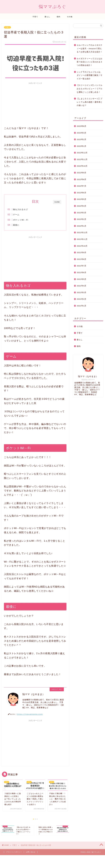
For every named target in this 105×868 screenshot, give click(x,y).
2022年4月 (82, 206)
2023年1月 (82, 146)
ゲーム (16, 215)
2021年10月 (82, 246)
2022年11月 (82, 159)
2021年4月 (82, 286)
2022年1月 (82, 226)
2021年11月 (82, 239)
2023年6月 (82, 126)
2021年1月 (82, 306)
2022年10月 (82, 166)
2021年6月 (82, 273)
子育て (35, 17)
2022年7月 (82, 186)
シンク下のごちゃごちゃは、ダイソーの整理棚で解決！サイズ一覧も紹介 (90, 75)
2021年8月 (82, 259)
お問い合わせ (31, 850)
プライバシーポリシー (14, 850)
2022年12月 (82, 153)
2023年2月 (82, 139)
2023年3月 (82, 133)
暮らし (47, 17)
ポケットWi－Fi (21, 220)
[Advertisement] (35, 104)
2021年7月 (82, 266)
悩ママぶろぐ (53, 7)
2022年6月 (82, 193)
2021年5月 (82, 279)
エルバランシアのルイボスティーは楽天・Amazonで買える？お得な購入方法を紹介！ (90, 49)
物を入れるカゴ (20, 209)
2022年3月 (82, 213)
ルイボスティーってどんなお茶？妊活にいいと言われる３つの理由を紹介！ (90, 62)
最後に (16, 225)
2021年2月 (82, 299)
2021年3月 (82, 293)
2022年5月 (82, 199)
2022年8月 (82, 179)
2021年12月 (82, 233)
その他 (70, 17)
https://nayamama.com (30, 714)
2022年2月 (82, 219)
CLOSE (57, 202)
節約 (59, 17)
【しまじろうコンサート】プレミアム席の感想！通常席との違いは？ (90, 102)
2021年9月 (82, 253)
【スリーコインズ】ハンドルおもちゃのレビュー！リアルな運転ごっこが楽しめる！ (90, 89)
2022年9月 (82, 173)
